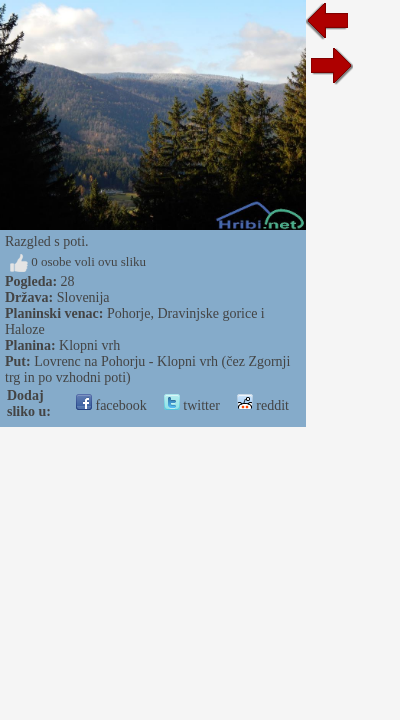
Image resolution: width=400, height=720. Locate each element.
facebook (111, 405)
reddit (263, 405)
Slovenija (83, 297)
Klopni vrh (89, 345)
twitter (192, 405)
